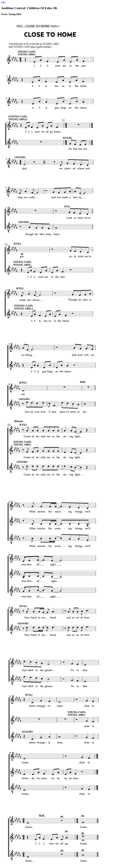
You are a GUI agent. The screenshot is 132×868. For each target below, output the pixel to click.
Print (3, 2)
